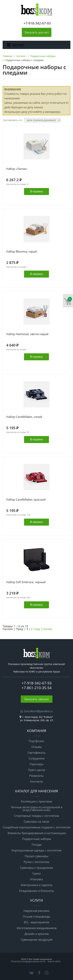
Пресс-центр (37, 770)
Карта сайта (54, 961)
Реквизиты (36, 776)
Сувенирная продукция (37, 940)
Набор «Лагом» (17, 169)
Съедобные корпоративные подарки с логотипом (36, 827)
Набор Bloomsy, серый (22, 252)
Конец (48, 629)
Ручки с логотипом (36, 862)
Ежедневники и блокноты (36, 891)
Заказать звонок (37, 699)
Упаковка (36, 879)
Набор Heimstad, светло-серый (27, 334)
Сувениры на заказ (36, 822)
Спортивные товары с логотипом (36, 816)
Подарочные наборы (37, 839)
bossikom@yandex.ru (39, 711)
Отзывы (37, 747)
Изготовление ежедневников (37, 928)
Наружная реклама (36, 911)
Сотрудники (37, 758)
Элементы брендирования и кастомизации (37, 833)
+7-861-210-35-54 (37, 688)
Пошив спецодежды (36, 917)
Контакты (36, 781)
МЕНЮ (18, 45)
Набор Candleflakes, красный (26, 500)
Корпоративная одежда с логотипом (37, 850)
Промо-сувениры (36, 856)
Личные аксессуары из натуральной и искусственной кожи (37, 809)
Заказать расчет (37, 32)
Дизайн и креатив (37, 934)
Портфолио (36, 741)
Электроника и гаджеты (36, 885)
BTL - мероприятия (37, 922)
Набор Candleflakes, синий (24, 417)
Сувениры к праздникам (36, 868)
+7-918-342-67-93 (37, 23)
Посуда (37, 845)
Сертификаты (36, 753)
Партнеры (36, 764)
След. (37, 629)
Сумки (37, 873)
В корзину (36, 191)
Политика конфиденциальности (28, 961)
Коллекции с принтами (36, 801)
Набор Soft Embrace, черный (26, 582)
